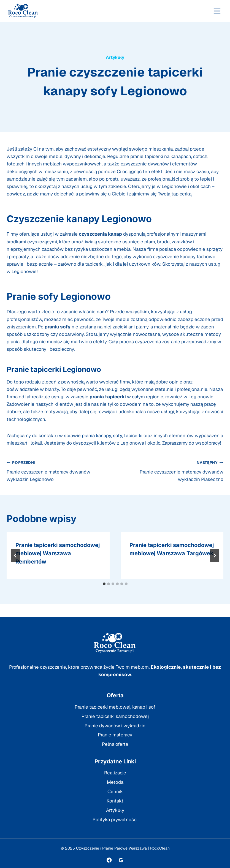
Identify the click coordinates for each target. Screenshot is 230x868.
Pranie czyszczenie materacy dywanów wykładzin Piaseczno (172, 471)
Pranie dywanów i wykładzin (115, 726)
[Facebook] (109, 860)
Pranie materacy (115, 735)
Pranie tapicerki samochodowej (115, 716)
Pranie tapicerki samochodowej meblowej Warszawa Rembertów (58, 553)
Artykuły (115, 57)
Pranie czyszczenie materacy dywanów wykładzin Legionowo (59, 471)
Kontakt (115, 801)
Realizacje (115, 773)
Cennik (115, 791)
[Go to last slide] (15, 556)
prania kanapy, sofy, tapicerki (112, 436)
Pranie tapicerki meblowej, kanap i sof (115, 707)
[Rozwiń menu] (217, 11)
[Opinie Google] (121, 860)
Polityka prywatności (115, 820)
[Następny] (215, 556)
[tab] (104, 584)
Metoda (115, 782)
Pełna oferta (115, 744)
